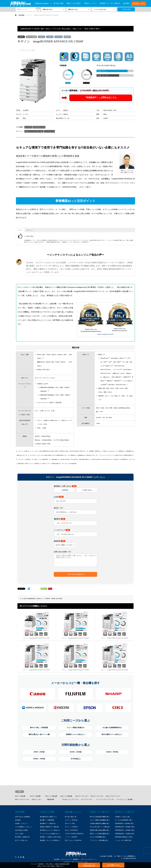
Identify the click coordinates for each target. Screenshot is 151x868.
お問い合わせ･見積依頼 (22, 817)
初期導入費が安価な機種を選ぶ (100, 830)
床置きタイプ (41, 599)
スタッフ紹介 (19, 834)
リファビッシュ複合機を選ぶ (99, 840)
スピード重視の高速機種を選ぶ (100, 820)
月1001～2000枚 (76, 752)
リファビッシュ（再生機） (125, 799)
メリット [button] (20, 230)
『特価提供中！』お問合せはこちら (101, 98)
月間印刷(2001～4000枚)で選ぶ (125, 830)
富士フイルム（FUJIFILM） (74, 840)
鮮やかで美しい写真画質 (39, 728)
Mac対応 (67, 37)
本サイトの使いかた (21, 840)
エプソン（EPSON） (72, 820)
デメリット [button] (30, 230)
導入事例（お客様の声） (23, 837)
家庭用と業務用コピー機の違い (50, 827)
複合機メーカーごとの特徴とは (50, 840)
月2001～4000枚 (112, 752)
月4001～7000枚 (39, 759)
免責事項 (76, 859)
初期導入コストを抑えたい (76, 734)
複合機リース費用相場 (47, 820)
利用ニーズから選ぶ (74, 3)
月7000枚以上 (76, 759)
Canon (21, 37)
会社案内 (126, 3)
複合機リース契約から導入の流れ (51, 837)
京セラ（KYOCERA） (72, 830)
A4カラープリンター (82, 796)
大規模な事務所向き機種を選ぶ (100, 823)
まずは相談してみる (113, 865)
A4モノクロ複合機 (51, 796)
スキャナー (59, 37)
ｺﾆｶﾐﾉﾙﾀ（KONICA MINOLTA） (75, 834)
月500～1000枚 (39, 752)
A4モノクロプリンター (113, 796)
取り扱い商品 (59, 3)
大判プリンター (37, 799)
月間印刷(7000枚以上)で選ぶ (124, 837)
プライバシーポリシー (88, 859)
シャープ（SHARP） (72, 837)
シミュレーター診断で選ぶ (123, 840)
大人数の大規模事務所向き (29, 599)
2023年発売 (59, 599)
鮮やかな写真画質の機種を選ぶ (100, 817)
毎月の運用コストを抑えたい (112, 734)
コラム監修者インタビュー (24, 827)
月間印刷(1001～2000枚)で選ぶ (125, 827)
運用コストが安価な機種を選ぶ (100, 834)
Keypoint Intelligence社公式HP (105, 334)
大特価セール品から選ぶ (123, 817)
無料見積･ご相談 (139, 3)
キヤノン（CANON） (72, 827)
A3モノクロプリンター (22, 799)
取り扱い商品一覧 (71, 817)
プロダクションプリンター (70, 799)
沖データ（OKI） (70, 823)
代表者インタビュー (21, 823)
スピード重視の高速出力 (76, 728)
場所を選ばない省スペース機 (39, 734)
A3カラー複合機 (31, 37)
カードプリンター (87, 799)
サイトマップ (66, 859)
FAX (50, 37)
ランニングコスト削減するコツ (50, 834)
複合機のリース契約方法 (48, 823)
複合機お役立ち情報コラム (48, 817)
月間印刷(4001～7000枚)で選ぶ (125, 834)
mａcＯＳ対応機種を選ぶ (98, 837)
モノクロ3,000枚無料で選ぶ (124, 820)
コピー (41, 37)
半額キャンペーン (90, 3)
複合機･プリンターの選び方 (110, 3)
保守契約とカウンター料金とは (50, 830)
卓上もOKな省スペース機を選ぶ (100, 827)
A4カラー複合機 (20, 796)
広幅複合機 (50, 799)
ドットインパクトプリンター (105, 799)
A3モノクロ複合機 (66, 796)
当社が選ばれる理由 (21, 830)
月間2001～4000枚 (50, 599)
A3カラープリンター (97, 796)
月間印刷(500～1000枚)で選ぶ (124, 823)
